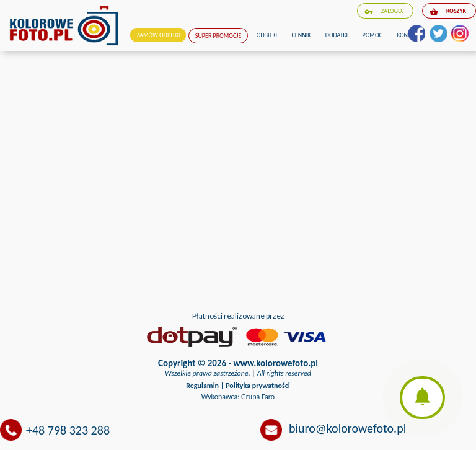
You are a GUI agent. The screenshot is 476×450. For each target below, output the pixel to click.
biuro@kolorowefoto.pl (347, 428)
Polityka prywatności (258, 386)
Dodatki (337, 35)
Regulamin (202, 386)
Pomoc (372, 35)
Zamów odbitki (158, 35)
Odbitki (267, 35)
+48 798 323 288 (68, 430)
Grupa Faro (258, 397)
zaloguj (384, 11)
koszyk (448, 11)
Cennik (302, 35)
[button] (422, 398)
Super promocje (218, 36)
